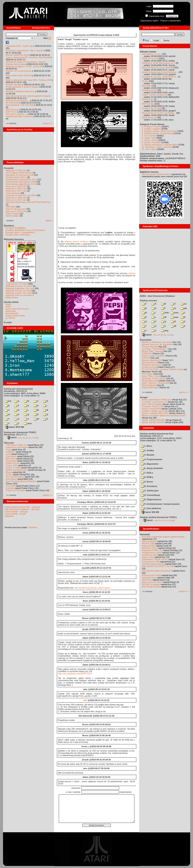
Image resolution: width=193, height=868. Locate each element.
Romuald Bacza (149, 363)
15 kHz (145, 81)
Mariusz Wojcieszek (151, 360)
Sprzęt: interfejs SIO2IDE (154, 420)
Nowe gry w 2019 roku (16, 189)
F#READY (147, 353)
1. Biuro (147, 446)
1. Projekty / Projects (152, 127)
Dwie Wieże (11, 479)
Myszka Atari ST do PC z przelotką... (159, 113)
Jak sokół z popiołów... (16, 114)
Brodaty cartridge (14, 85)
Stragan (144, 397)
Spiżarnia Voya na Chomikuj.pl (20, 295)
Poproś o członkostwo (170, 21)
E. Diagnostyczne (151, 499)
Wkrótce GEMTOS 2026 (17, 55)
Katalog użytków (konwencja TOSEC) (158, 517)
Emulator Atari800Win (16, 228)
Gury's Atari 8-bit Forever (17, 309)
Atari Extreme (12, 109)
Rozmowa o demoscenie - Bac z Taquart (24, 50)
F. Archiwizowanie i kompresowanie (160, 504)
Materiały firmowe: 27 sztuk (18, 291)
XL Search (10, 318)
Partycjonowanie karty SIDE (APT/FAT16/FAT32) (28, 202)
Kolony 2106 (12, 465)
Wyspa (9, 472)
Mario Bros (11, 459)
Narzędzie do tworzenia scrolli (20, 175)
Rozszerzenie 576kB (152, 575)
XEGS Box (147, 580)
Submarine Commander (17, 447)
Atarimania (11, 311)
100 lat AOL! (148, 99)
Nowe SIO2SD (149, 546)
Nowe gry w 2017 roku (16, 191)
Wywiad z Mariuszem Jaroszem (157, 342)
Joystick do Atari (149, 555)
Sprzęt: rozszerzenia (151, 409)
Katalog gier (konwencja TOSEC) (20, 432)
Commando (11, 456)
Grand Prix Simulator (16, 490)
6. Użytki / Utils (149, 138)
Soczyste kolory (149, 578)
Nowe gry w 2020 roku (16, 186)
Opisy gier (9, 443)
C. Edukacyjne (150, 491)
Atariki (9, 304)
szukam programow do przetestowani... (160, 72)
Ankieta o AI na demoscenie (19, 71)
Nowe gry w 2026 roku (16, 170)
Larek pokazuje (13, 193)
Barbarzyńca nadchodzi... (18, 100)
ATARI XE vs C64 (150, 58)
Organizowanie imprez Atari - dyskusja (22, 507)
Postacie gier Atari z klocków (19, 116)
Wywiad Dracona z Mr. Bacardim (157, 344)
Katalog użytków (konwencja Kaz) (157, 434)
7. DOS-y (147, 473)
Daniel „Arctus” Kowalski (153, 356)
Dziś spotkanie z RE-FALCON (20, 105)
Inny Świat (11, 486)
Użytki (156, 40)
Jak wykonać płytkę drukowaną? (157, 571)
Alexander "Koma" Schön (154, 378)
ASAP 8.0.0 (11, 112)
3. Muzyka (148, 455)
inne (28, 423)
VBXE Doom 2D (149, 117)
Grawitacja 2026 (150, 90)
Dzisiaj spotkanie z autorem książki (22, 87)
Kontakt (8, 322)
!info (165, 313)
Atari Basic (147, 86)
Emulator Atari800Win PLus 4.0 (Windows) (25, 230)
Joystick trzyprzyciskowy (153, 564)
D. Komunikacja (151, 495)
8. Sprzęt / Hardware (152, 142)
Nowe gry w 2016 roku (16, 198)
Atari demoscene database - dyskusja (22, 509)
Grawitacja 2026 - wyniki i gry (19, 46)
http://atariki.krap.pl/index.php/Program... (93, 588)
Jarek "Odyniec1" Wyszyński (155, 383)
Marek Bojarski (149, 385)
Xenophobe (11, 461)
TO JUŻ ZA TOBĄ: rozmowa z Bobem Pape (162, 369)
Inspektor (10, 488)
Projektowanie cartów (152, 553)
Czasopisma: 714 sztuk (17, 284)
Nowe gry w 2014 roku (16, 211)
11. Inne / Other (149, 149)
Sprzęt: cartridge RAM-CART (155, 413)
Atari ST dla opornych (16, 209)
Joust (8, 454)
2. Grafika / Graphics (152, 129)
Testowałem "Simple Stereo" (155, 559)
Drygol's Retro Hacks (15, 316)
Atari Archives (12, 313)
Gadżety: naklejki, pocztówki (155, 411)
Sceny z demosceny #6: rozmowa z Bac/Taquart (28, 57)
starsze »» (48, 123)
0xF (85, 700)
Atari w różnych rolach (152, 582)
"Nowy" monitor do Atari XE (155, 95)
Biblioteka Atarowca (14, 239)
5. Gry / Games (149, 136)
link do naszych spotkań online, (156, 174)
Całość (12, 437)
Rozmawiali (146, 340)
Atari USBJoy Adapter (152, 404)
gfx (184, 308)
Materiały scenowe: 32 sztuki (19, 286)
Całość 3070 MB (15, 427)
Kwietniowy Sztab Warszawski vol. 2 (159, 63)
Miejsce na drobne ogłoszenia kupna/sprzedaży (164, 415)
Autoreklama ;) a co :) (152, 54)
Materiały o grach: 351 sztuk (19, 293)
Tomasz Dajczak (150, 347)
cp (183, 304)
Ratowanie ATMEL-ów (152, 550)
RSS (47, 38)
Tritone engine (12, 214)
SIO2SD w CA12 (150, 548)
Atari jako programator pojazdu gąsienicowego (27, 96)
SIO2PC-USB (148, 543)
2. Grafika (147, 450)
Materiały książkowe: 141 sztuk (20, 288)
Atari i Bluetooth (149, 541)
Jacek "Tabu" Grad (151, 376)
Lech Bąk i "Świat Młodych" (155, 349)
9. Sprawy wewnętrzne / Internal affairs (160, 145)
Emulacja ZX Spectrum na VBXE (21, 195)
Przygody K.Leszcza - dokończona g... (160, 77)
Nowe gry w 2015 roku (16, 200)
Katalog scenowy (149, 300)
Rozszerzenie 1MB (151, 562)
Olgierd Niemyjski (150, 387)
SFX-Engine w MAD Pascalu (19, 173)
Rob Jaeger (147, 374)
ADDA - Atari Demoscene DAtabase (157, 296)
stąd (97, 278)
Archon (9, 474)
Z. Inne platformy (151, 508)
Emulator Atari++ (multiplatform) (20, 232)
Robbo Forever (13, 463)
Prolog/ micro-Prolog (151, 108)
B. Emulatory (149, 486)
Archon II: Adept (14, 468)
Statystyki (9, 516)
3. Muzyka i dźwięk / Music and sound (159, 131)
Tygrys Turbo (148, 557)
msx (175, 317)
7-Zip (29, 438)
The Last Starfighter (15, 477)
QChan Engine (13, 216)
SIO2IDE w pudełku (151, 584)
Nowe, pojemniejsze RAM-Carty (157, 400)
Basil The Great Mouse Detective (21, 481)
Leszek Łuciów (149, 367)
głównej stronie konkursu (77, 241)
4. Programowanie (152, 459)
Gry (147, 40)
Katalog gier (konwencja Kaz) (18, 389)
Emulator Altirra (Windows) (18, 235)
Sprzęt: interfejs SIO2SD (153, 422)
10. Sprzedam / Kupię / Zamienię (157, 147)
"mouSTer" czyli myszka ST (155, 402)
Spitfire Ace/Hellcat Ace (17, 470)
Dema (166, 40)
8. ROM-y (147, 477)
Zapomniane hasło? (150, 21)
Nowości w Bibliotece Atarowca (20, 91)
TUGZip (35, 438)
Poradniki (9, 168)
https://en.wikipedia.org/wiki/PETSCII (75, 674)
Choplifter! (11, 452)
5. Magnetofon (150, 464)
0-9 (8, 401)
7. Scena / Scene (150, 140)
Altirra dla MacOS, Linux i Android (157, 68)
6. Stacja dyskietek (152, 468)
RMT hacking (148, 104)
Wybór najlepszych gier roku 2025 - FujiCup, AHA (29, 80)
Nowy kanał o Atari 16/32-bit (19, 75)
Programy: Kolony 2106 (153, 406)
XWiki (8, 307)
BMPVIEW (11, 207)
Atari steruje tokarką (151, 587)
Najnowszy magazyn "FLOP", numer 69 (24, 66)
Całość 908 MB (150, 512)
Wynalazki (145, 534)
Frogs (9, 450)
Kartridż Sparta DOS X (16, 177)
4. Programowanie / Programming (157, 133)
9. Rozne (147, 482)
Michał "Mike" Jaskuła (152, 351)
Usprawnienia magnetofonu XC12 (21, 179)
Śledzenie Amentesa (151, 365)
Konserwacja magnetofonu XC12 (21, 184)
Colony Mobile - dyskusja (16, 512)
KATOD (145, 358)
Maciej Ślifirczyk (149, 381)
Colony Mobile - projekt (15, 514)
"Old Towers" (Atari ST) (17, 445)
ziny (165, 331)
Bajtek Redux (12, 297)
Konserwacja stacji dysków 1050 (21, 182)
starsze (49, 220)
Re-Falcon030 (12, 103)
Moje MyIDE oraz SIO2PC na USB (158, 566)
